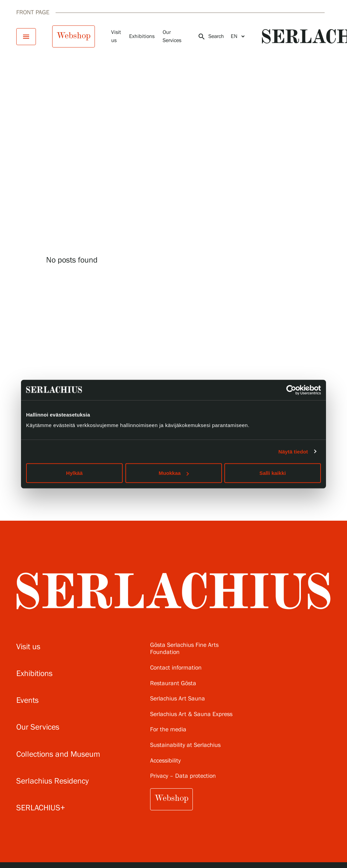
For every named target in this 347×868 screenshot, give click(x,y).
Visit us (28, 647)
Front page (33, 13)
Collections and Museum (58, 755)
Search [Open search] (211, 37)
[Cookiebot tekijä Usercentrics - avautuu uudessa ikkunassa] (291, 390)
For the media (168, 730)
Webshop (74, 36)
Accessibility (165, 761)
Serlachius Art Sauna (178, 699)
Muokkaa (174, 473)
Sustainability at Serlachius (185, 745)
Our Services (38, 727)
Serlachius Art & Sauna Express (191, 715)
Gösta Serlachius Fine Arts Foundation (184, 649)
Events (27, 701)
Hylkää (74, 473)
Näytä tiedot (293, 451)
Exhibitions (142, 36)
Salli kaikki (273, 473)
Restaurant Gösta (173, 684)
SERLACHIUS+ (41, 808)
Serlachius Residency (53, 781)
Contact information (176, 668)
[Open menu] (26, 37)
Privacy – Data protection (183, 776)
